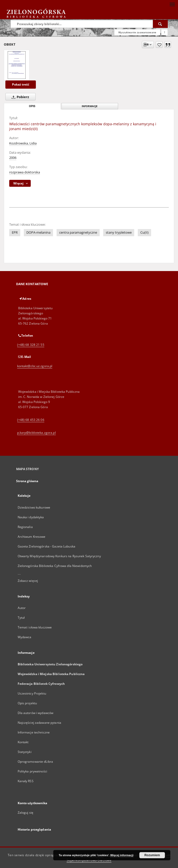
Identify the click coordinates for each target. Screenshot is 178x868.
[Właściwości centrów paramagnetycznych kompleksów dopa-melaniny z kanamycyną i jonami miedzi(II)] (17, 65)
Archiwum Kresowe (32, 537)
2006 (13, 158)
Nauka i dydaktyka (31, 517)
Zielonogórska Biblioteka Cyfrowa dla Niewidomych (55, 566)
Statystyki (25, 752)
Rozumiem (152, 855)
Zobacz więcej (28, 581)
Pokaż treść (21, 84)
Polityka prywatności (32, 771)
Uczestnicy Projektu (32, 693)
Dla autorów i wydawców (36, 713)
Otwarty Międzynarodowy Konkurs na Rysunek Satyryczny (59, 556)
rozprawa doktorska (25, 172)
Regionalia (25, 527)
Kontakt (23, 742)
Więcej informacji (122, 855)
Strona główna (27, 481)
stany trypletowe (119, 232)
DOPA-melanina (38, 232)
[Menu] (172, 4)
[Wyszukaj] (160, 24)
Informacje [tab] (90, 106)
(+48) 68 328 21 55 (31, 345)
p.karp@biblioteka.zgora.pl (36, 433)
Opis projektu (27, 703)
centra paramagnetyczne (78, 232)
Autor (22, 608)
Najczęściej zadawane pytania (39, 723)
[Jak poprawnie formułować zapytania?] (164, 32)
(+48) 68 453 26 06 (31, 420)
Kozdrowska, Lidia (23, 143)
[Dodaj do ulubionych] (159, 45)
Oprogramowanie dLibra (35, 762)
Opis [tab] (32, 106)
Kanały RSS (26, 781)
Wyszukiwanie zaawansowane (137, 32)
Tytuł (21, 618)
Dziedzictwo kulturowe (34, 507)
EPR (15, 232)
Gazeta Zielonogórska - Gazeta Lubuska (46, 546)
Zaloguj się (26, 813)
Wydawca (25, 637)
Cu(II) (144, 232)
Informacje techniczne (34, 732)
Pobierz (19, 97)
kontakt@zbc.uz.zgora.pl (35, 366)
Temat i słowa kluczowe (35, 627)
